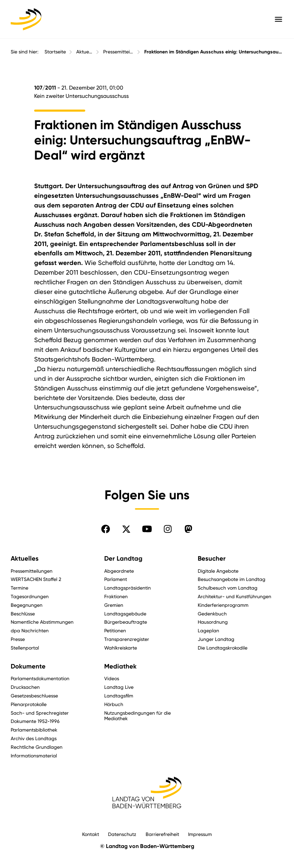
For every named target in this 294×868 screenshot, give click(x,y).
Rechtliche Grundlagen (37, 747)
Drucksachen (25, 687)
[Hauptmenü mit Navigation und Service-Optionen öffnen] (278, 19)
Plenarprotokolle (29, 704)
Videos (112, 678)
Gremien (114, 605)
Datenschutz (122, 834)
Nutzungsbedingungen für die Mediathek (138, 716)
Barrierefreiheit (162, 834)
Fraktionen (116, 596)
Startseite (55, 52)
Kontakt (91, 834)
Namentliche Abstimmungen (42, 622)
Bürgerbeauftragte (126, 622)
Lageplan (208, 630)
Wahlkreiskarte (121, 648)
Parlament (116, 579)
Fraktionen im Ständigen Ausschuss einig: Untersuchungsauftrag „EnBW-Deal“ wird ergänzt (214, 52)
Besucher (212, 559)
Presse (18, 639)
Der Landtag (123, 559)
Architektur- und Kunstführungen (234, 596)
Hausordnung (213, 622)
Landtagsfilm (119, 696)
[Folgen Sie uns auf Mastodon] (188, 529)
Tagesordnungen (30, 596)
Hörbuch (114, 704)
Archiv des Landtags (34, 738)
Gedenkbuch (212, 614)
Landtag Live (119, 687)
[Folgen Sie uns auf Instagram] (168, 529)
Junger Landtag (216, 639)
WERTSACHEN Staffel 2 (36, 579)
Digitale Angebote (218, 571)
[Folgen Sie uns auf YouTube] (147, 529)
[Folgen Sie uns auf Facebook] (106, 529)
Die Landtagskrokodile (223, 648)
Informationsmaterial (34, 755)
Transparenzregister (127, 639)
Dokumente (28, 666)
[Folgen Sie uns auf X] (126, 529)
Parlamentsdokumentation (40, 678)
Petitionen (115, 630)
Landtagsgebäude (125, 614)
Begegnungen (27, 605)
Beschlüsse (23, 614)
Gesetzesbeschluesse (34, 696)
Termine (19, 588)
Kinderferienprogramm (223, 605)
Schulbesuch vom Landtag (228, 588)
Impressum (200, 834)
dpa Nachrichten (30, 630)
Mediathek (120, 666)
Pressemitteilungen (119, 52)
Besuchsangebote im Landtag (232, 579)
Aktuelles (85, 52)
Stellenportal (25, 648)
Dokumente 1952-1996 (35, 721)
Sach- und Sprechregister (40, 713)
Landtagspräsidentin (128, 588)
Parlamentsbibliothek (34, 730)
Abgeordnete (119, 571)
